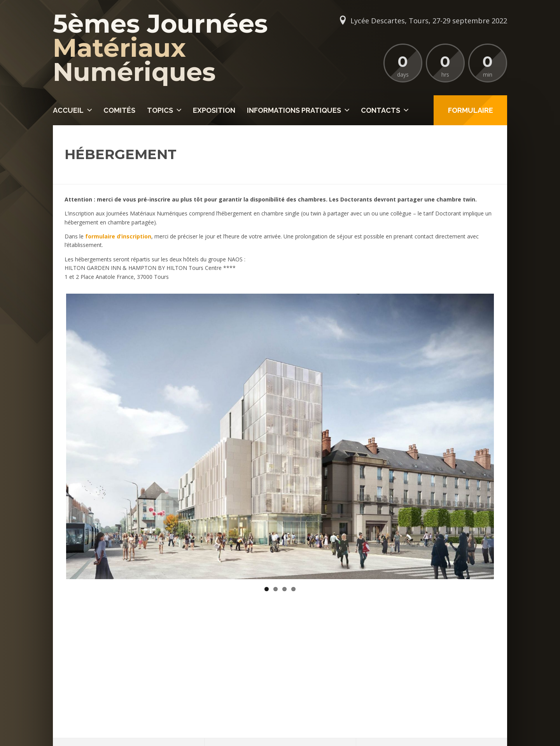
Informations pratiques (294, 110)
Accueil (68, 110)
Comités (119, 110)
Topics (160, 110)
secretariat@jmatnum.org (104, 687)
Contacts (381, 110)
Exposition (214, 110)
